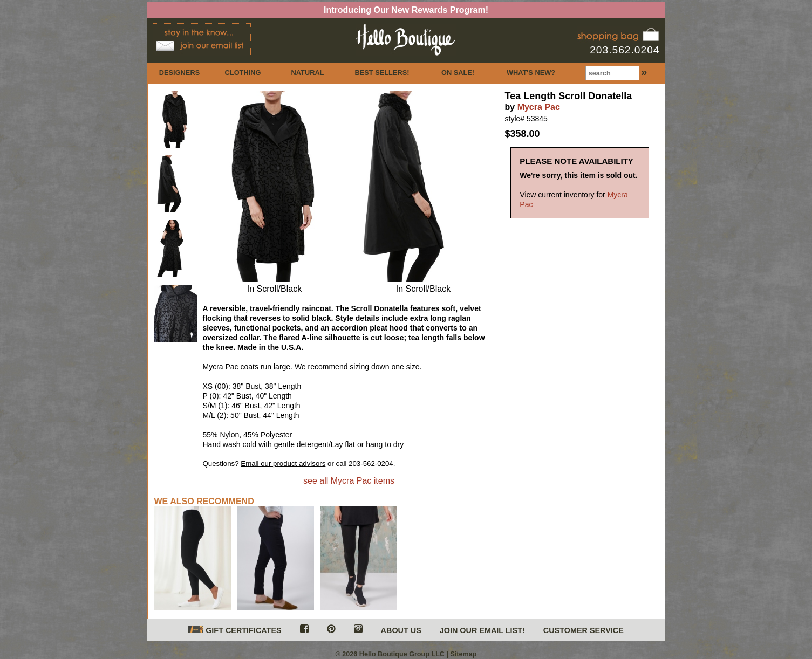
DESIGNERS (179, 73)
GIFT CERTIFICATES (235, 630)
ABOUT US (401, 630)
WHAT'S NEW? (531, 73)
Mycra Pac (539, 107)
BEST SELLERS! (382, 73)
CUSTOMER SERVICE (584, 630)
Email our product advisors (283, 464)
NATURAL (308, 73)
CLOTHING (243, 73)
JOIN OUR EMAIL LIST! (482, 630)
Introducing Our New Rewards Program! (406, 10)
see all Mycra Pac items (349, 481)
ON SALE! (458, 73)
